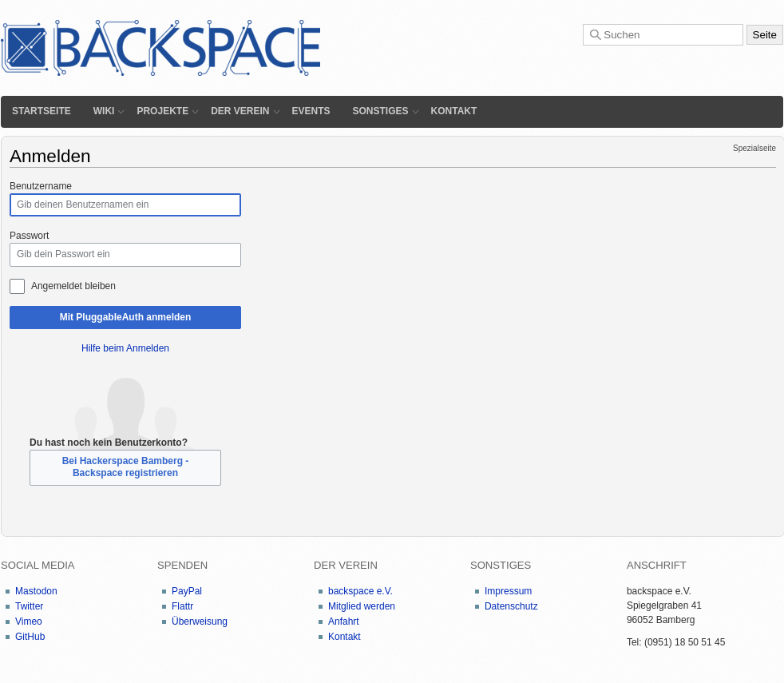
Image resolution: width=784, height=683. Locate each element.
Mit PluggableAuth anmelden (126, 317)
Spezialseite (754, 148)
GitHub (30, 637)
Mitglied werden (362, 606)
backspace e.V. (360, 591)
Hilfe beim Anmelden (125, 348)
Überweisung (200, 621)
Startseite (42, 111)
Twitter (29, 606)
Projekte (162, 111)
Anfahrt (344, 621)
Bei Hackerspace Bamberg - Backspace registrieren (126, 467)
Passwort (29, 236)
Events (311, 111)
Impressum (508, 591)
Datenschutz (511, 606)
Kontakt (454, 111)
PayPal (187, 591)
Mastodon (36, 591)
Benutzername (41, 186)
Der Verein (240, 111)
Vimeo (29, 621)
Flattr (182, 606)
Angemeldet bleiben (73, 286)
